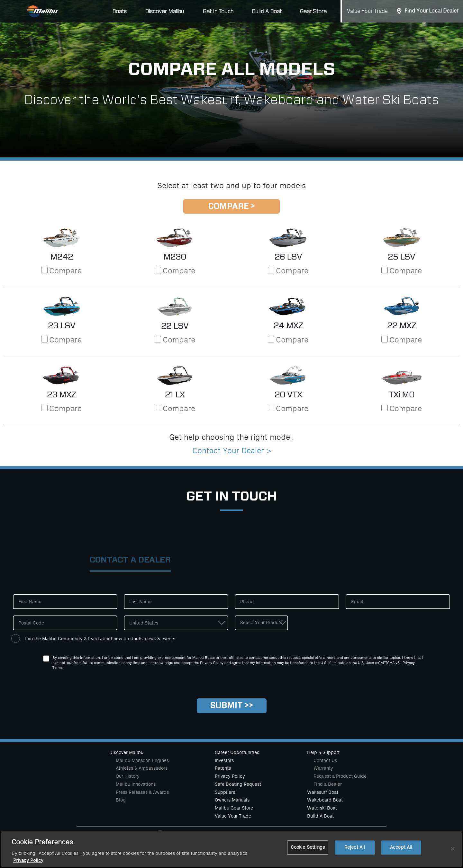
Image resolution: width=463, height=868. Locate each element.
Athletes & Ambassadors (142, 768)
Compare (65, 271)
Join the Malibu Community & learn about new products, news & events (100, 639)
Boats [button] (119, 11)
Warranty (323, 768)
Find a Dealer (328, 784)
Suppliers (225, 792)
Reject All (355, 853)
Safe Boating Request (238, 784)
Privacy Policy (230, 776)
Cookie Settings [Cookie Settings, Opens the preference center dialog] (308, 853)
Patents (223, 768)
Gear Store (313, 11)
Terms (58, 668)
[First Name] (65, 602)
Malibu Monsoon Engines (142, 760)
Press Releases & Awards (142, 792)
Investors (224, 760)
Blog (121, 800)
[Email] (398, 602)
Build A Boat (267, 11)
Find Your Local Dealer (431, 11)
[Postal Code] (65, 623)
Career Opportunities (237, 752)
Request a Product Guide (340, 776)
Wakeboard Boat (325, 800)
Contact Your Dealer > (232, 451)
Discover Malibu (126, 752)
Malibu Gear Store (234, 808)
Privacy (409, 663)
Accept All (401, 853)
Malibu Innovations (136, 784)
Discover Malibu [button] (165, 11)
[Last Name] (176, 602)
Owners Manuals (232, 800)
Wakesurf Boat (323, 792)
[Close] (453, 854)
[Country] (176, 623)
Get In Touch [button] (218, 11)
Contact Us (325, 760)
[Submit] (232, 706)
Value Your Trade (367, 11)
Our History (128, 776)
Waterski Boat (322, 808)
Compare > (232, 206)
